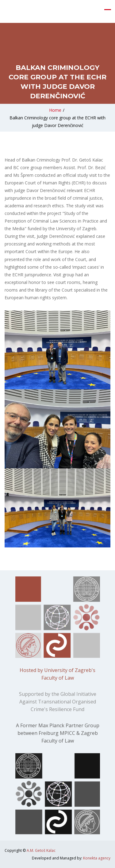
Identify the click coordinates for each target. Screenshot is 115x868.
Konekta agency (97, 858)
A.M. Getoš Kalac (41, 850)
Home (55, 110)
